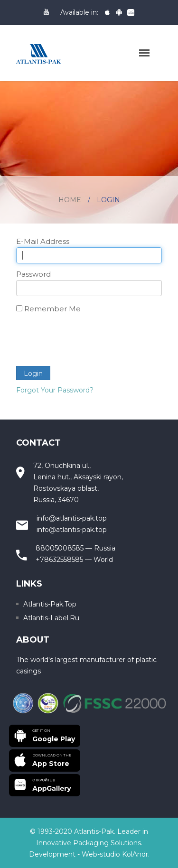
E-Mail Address (43, 241)
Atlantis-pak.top (50, 604)
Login (33, 373)
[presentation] (88, 340)
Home (70, 200)
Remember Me (52, 309)
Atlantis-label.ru (51, 618)
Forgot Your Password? (55, 390)
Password (33, 274)
